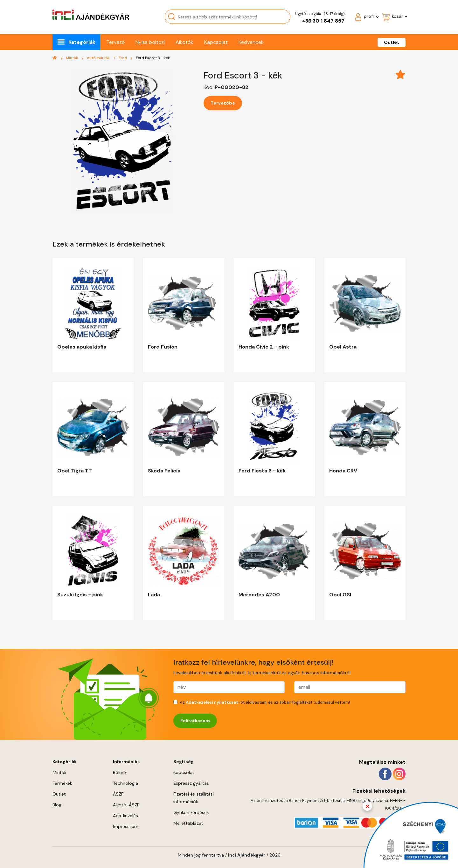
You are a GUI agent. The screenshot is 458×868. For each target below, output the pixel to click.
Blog (57, 805)
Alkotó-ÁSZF (126, 805)
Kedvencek (251, 42)
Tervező (115, 42)
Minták (72, 58)
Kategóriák (82, 42)
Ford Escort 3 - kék (153, 58)
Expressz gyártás (191, 783)
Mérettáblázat (188, 823)
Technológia (125, 783)
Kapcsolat (216, 42)
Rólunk (120, 772)
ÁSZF (118, 794)
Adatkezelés (125, 816)
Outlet (392, 42)
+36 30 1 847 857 (323, 21)
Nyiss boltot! (150, 42)
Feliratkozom (195, 721)
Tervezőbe (223, 103)
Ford (123, 58)
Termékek (62, 783)
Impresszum (126, 826)
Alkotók (184, 42)
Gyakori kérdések (191, 812)
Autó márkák (99, 58)
